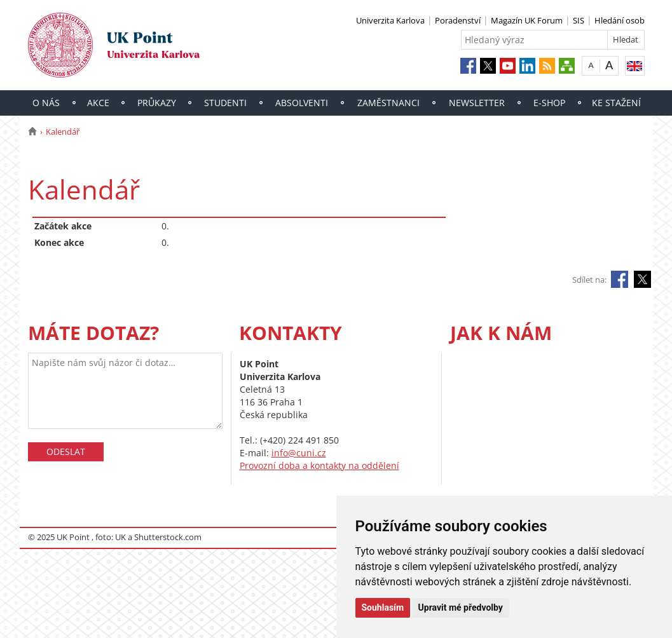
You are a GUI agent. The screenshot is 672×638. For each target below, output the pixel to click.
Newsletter (477, 103)
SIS (579, 20)
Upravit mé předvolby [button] (461, 607)
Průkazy (157, 103)
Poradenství (458, 20)
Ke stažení (616, 103)
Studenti (225, 103)
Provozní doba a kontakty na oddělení (319, 465)
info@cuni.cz (299, 453)
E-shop (549, 103)
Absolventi (302, 103)
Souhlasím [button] (383, 607)
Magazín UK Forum (527, 20)
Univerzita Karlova (390, 20)
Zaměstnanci (388, 103)
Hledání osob (620, 20)
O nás (46, 103)
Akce (98, 103)
